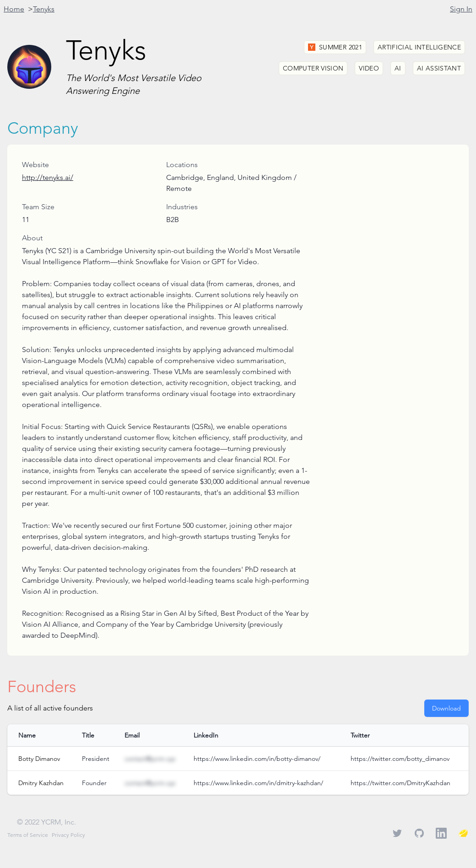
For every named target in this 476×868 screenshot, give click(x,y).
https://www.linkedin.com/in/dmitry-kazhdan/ (258, 783)
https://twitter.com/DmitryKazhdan (400, 783)
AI (398, 68)
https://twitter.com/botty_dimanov (400, 759)
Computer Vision (313, 68)
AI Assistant (439, 68)
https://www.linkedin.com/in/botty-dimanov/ (257, 759)
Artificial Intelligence (419, 47)
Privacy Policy (68, 835)
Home (14, 9)
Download (446, 708)
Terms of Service (28, 835)
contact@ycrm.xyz (150, 759)
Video (369, 68)
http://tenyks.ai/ (48, 177)
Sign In (461, 9)
